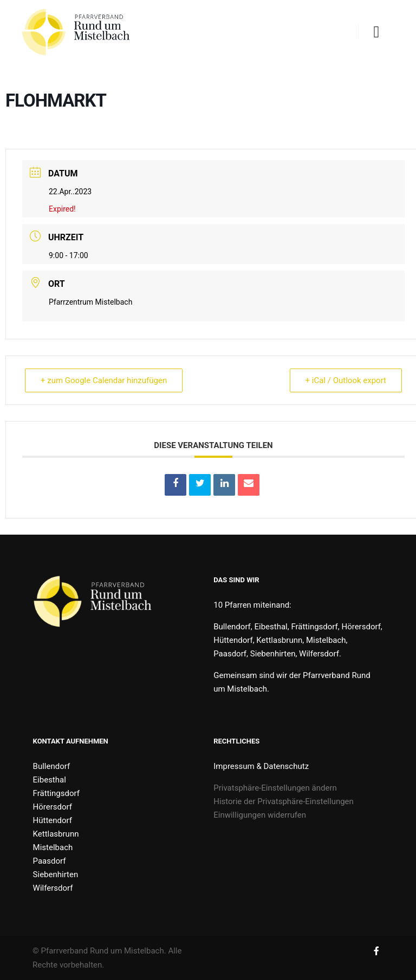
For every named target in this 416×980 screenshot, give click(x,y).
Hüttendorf (53, 820)
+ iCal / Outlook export (346, 380)
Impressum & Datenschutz (261, 766)
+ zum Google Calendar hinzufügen (104, 380)
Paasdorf (50, 861)
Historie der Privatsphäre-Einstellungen (284, 801)
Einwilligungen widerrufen (260, 815)
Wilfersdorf (53, 888)
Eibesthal (50, 780)
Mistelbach (53, 847)
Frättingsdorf (56, 793)
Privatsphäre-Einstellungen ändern (275, 788)
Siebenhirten (56, 874)
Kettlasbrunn (56, 834)
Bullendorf (52, 766)
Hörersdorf (53, 807)
